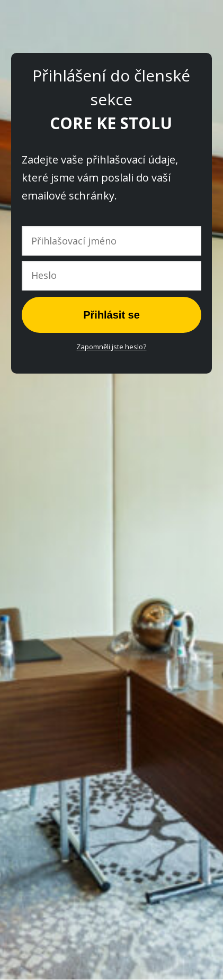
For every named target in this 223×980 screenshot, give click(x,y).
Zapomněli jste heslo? (111, 347)
